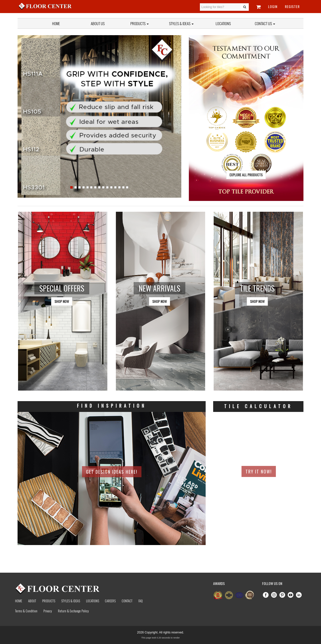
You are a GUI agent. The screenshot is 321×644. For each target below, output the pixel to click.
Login (273, 6)
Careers (110, 601)
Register (292, 6)
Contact (127, 601)
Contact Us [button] (265, 23)
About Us (98, 23)
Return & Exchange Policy (73, 611)
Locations (223, 23)
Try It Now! (259, 471)
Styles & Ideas (71, 601)
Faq (141, 601)
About (32, 601)
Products (140, 23)
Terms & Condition (26, 611)
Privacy (48, 611)
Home (56, 23)
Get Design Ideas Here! (112, 472)
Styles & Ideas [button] (181, 23)
